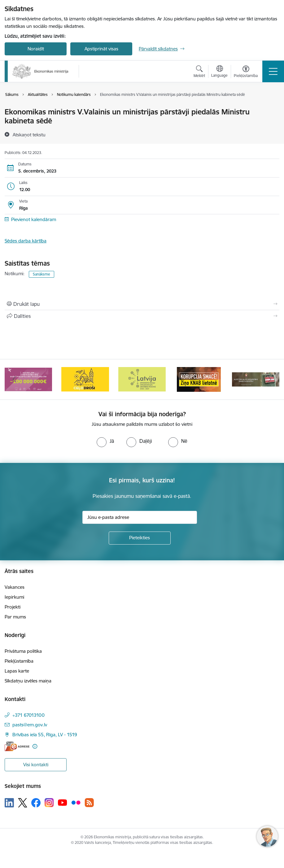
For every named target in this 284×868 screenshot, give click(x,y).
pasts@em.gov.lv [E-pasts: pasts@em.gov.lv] (30, 725)
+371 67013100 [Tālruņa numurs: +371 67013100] (28, 715)
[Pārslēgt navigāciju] (273, 71)
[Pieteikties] (140, 538)
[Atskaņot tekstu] (29, 135)
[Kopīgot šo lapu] (142, 316)
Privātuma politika (23, 651)
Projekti (13, 607)
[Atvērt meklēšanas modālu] (199, 72)
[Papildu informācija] (35, 746)
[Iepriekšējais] (14, 379)
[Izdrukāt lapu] (142, 304)
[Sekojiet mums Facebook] (36, 803)
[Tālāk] (270, 379)
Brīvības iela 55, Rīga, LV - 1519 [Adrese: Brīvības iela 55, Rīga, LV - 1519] (45, 735)
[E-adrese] (17, 746)
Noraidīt (36, 49)
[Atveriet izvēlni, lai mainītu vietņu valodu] (219, 72)
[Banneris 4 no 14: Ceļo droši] (142, 379)
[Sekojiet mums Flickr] (76, 802)
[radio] (105, 441)
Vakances (15, 587)
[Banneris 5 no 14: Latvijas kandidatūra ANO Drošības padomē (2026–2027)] (199, 379)
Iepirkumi (14, 597)
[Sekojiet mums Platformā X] (23, 803)
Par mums (15, 617)
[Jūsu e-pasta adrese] (140, 517)
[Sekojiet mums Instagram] (49, 803)
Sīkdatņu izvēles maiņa (28, 681)
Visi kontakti (36, 765)
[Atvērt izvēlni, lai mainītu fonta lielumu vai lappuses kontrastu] (246, 72)
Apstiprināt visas (101, 49)
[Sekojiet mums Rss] (89, 803)
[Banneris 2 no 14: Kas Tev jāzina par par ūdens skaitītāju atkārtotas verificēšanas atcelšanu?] (28, 379)
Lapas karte (17, 671)
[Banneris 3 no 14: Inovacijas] (85, 379)
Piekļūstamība (19, 661)
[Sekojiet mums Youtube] (63, 802)
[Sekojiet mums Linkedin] (9, 803)
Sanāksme (42, 274)
